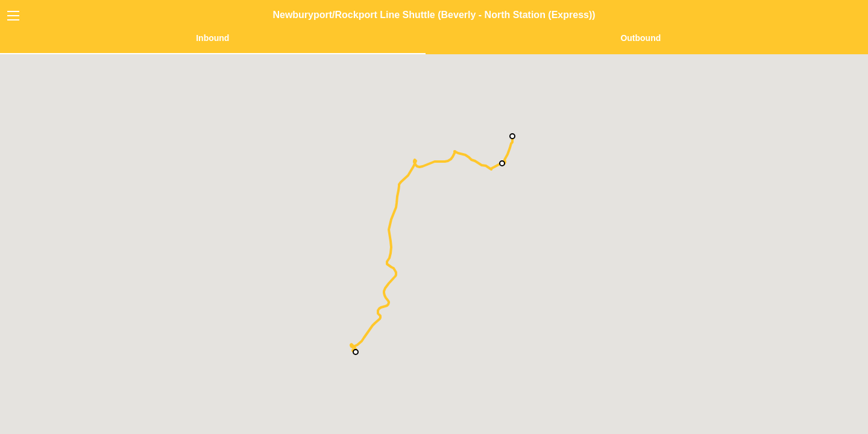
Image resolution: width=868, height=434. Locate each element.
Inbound (212, 38)
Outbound (640, 38)
